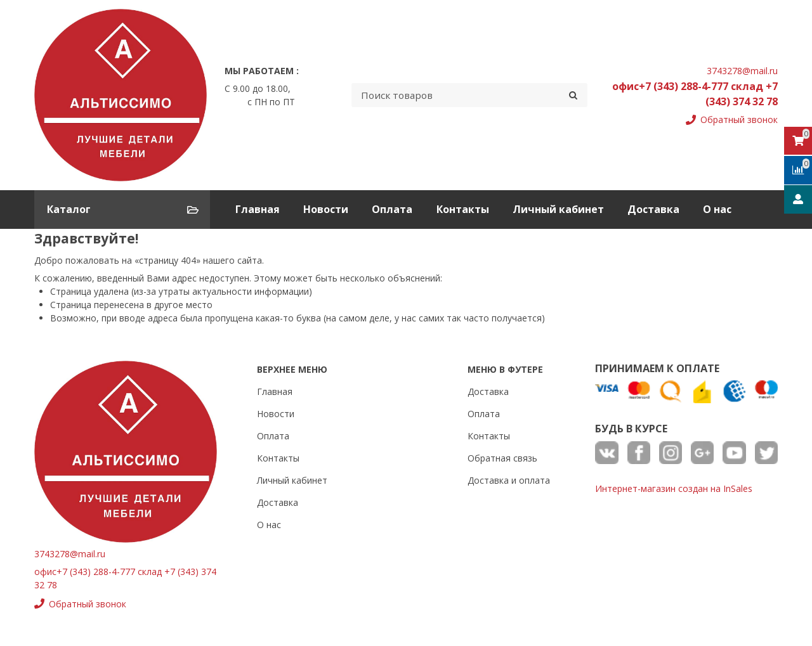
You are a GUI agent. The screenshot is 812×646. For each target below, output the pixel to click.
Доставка (653, 209)
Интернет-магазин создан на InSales (674, 488)
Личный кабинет (558, 209)
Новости (326, 209)
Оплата (392, 209)
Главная (258, 209)
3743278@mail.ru (742, 71)
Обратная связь (502, 458)
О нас (717, 209)
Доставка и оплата (509, 480)
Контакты (463, 209)
